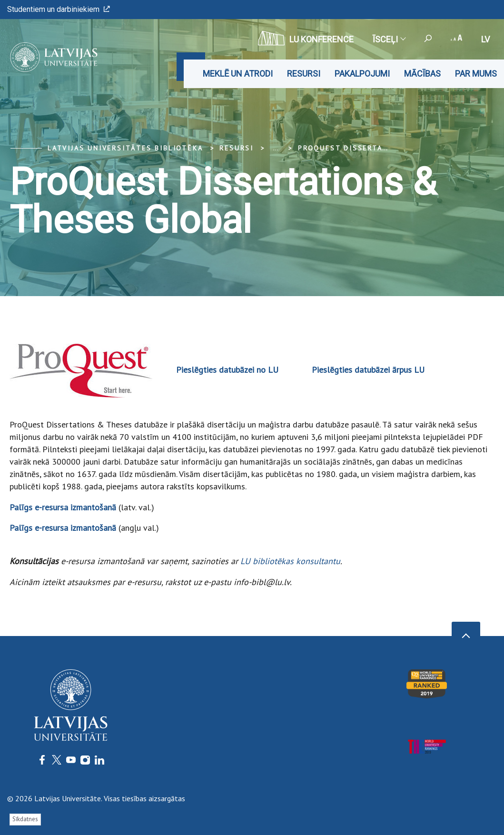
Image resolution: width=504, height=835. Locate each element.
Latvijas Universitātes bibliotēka (125, 148)
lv (485, 39)
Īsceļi (389, 39)
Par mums (476, 74)
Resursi (304, 74)
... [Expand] (276, 148)
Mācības (422, 74)
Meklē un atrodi (238, 74)
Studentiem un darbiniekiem (59, 9)
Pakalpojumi (362, 74)
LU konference (306, 38)
